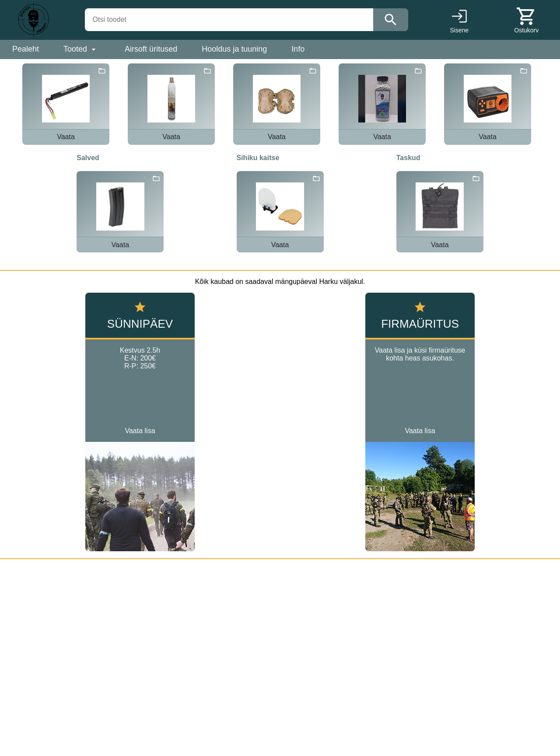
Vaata (66, 137)
